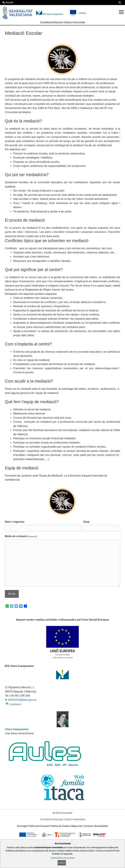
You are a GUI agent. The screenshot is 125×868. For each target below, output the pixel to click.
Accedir (10, 2)
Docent (73, 765)
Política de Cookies (60, 826)
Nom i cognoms (15, 522)
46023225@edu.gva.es (22, 700)
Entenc (62, 863)
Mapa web (77, 826)
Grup (86, 522)
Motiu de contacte (21, 537)
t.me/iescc (13, 704)
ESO (50, 765)
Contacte (88, 826)
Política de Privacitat (39, 826)
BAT (58, 765)
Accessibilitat (101, 826)
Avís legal (22, 826)
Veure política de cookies (63, 858)
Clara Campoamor (17, 729)
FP (65, 765)
